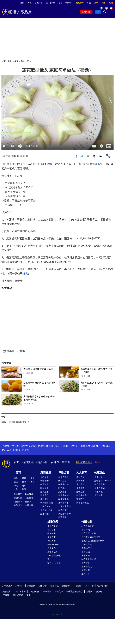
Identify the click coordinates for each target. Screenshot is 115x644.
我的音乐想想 (54, 563)
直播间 (66, 462)
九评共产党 (87, 544)
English (95, 446)
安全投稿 (66, 586)
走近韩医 (98, 495)
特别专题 (87, 522)
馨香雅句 (80, 488)
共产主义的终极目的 (91, 537)
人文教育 (82, 473)
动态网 (99, 591)
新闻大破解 (63, 495)
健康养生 (100, 473)
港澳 (24, 478)
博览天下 (18, 502)
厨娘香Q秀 (52, 552)
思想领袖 (62, 492)
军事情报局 (63, 499)
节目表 (55, 462)
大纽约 (16, 446)
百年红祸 (86, 552)
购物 (111, 3)
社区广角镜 (46, 506)
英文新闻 (80, 3)
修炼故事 (86, 570)
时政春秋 (62, 488)
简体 (53, 3)
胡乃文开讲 (99, 484)
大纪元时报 (34, 591)
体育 (32, 482)
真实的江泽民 (88, 548)
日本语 (17, 450)
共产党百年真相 (89, 533)
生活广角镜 (53, 526)
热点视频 (29, 494)
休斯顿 (50, 446)
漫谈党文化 (87, 567)
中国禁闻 (44, 484)
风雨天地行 (87, 555)
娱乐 (32, 478)
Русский (7, 450)
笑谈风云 (80, 481)
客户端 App (102, 586)
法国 (57, 446)
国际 (16, 478)
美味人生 (52, 541)
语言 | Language (66, 3)
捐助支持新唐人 (84, 462)
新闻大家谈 (63, 477)
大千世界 (52, 548)
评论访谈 (64, 473)
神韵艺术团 (20, 591)
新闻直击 (44, 492)
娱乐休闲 (53, 522)
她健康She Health (102, 481)
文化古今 (80, 499)
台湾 (24, 482)
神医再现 (98, 492)
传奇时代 (86, 530)
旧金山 (64, 446)
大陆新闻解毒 (65, 514)
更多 (29, 595)
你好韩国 (52, 533)
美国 (16, 482)
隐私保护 (43, 586)
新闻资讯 (28, 462)
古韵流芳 (80, 484)
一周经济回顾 (47, 503)
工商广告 (86, 574)
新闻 (19, 473)
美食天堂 (52, 537)
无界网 (6, 595)
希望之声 (59, 591)
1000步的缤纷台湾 (55, 557)
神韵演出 (18, 505)
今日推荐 (29, 498)
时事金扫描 (63, 484)
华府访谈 (44, 499)
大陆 (16, 489)
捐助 (96, 3)
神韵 (22, 3)
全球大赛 (29, 505)
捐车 (104, 3)
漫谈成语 (80, 492)
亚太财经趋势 (47, 510)
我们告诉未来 (88, 526)
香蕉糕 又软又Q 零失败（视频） (39, 369)
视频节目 (42, 462)
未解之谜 (80, 477)
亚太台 (73, 446)
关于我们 (19, 586)
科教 (24, 489)
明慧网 (89, 591)
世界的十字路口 (66, 506)
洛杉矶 (33, 446)
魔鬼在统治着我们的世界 (93, 541)
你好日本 (52, 530)
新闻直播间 (87, 12)
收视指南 (31, 586)
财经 (24, 486)
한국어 (26, 450)
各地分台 (39, 3)
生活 (16, 61)
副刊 (10, 61)
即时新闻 (18, 498)
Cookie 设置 (57, 614)
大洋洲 (41, 446)
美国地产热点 (83, 503)
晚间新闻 (44, 488)
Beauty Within (54, 544)
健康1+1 (98, 477)
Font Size (101, 156)
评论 (16, 486)
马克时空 (62, 510)
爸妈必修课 (81, 495)
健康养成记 (99, 488)
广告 (89, 3)
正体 (48, 3)
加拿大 (24, 446)
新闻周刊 (44, 495)
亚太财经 (44, 514)
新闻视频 (46, 473)
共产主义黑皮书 (89, 559)
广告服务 (78, 586)
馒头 (53, 164)
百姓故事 (86, 563)
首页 (4, 61)
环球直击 (44, 481)
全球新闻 (44, 477)
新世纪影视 (18, 595)
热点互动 (62, 481)
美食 (23, 61)
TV (98, 12)
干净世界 (47, 591)
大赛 (29, 3)
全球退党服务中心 (74, 591)
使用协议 (55, 586)
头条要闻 (18, 494)
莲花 (95, 164)
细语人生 (62, 517)
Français (105, 446)
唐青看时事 (63, 503)
